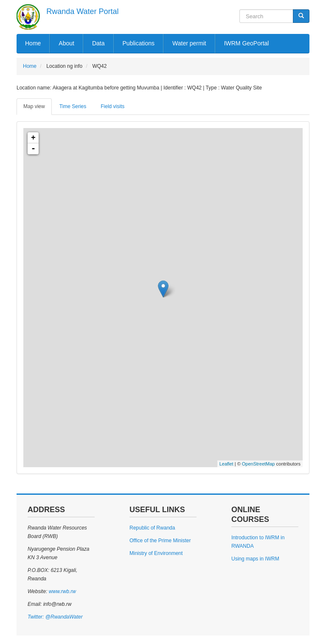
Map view (34, 106)
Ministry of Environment (156, 553)
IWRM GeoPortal (247, 43)
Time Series (73, 106)
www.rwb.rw (61, 591)
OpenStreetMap (259, 464)
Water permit (189, 43)
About (66, 43)
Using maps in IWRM (255, 559)
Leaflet (226, 464)
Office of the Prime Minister (160, 541)
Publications (139, 43)
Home (33, 43)
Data (98, 43)
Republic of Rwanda (152, 528)
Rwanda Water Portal (82, 11)
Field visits (112, 106)
